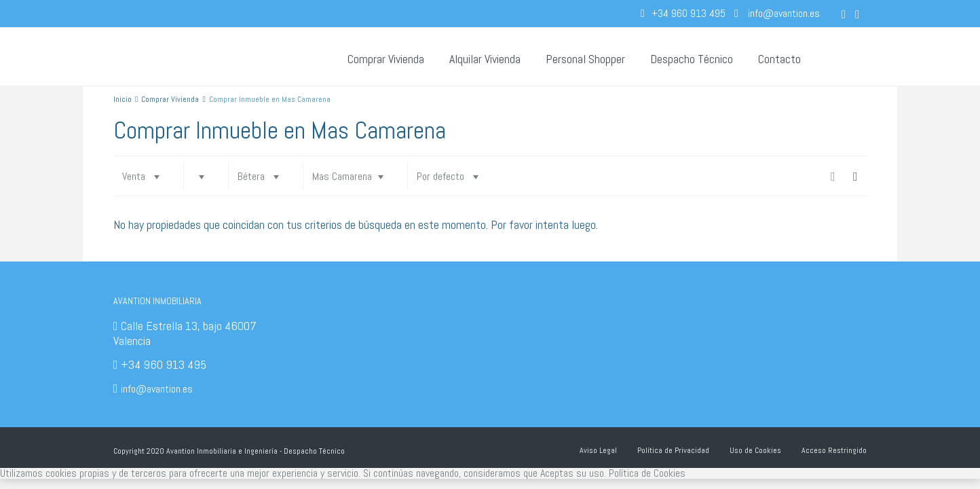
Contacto (779, 59)
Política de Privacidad (673, 450)
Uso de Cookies (755, 450)
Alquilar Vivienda (485, 59)
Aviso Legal (598, 450)
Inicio (122, 99)
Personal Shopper (585, 59)
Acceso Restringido (834, 450)
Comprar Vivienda (386, 59)
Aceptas (557, 473)
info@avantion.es (157, 389)
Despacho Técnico (692, 59)
